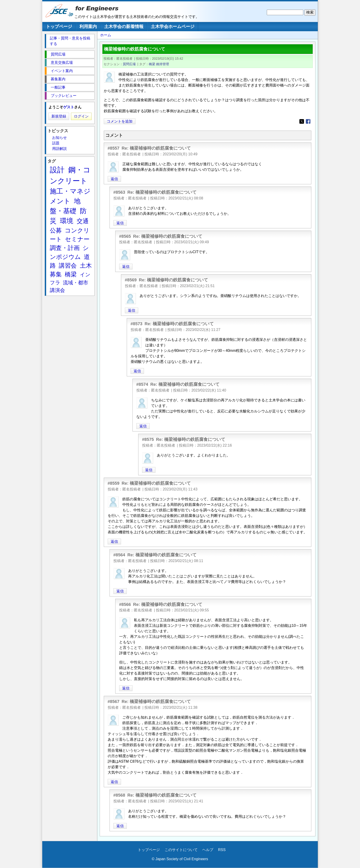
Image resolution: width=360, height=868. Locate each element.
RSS (222, 850)
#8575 (148, 439)
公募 (56, 230)
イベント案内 (62, 71)
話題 (56, 143)
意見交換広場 (62, 63)
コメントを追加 (120, 121)
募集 (56, 274)
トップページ (59, 27)
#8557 (114, 148)
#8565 (125, 236)
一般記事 (58, 87)
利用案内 (88, 27)
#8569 (131, 280)
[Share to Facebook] (308, 121)
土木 (86, 266)
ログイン (81, 116)
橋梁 (152, 64)
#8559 (114, 483)
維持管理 (163, 64)
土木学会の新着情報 (124, 27)
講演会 (57, 290)
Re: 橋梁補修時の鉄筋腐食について (156, 148)
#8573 (137, 324)
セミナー (77, 239)
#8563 (119, 192)
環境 (67, 221)
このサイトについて (181, 850)
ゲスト (69, 107)
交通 (83, 221)
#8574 (142, 384)
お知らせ (59, 138)
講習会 (68, 266)
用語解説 (59, 149)
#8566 (125, 604)
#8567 (114, 701)
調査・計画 (65, 248)
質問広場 (129, 64)
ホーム (106, 35)
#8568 (119, 795)
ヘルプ (208, 850)
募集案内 (58, 79)
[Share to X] (302, 121)
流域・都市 (76, 283)
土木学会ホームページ (173, 27)
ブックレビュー (64, 96)
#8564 (119, 555)
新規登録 (59, 116)
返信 (114, 179)
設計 (57, 170)
